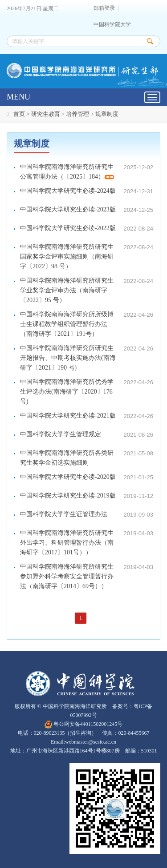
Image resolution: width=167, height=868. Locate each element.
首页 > (22, 114)
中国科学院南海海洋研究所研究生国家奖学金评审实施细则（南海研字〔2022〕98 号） (67, 257)
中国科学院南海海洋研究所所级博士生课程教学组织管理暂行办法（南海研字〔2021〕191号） (67, 324)
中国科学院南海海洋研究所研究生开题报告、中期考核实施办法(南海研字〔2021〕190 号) (68, 358)
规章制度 (107, 114)
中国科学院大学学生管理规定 (61, 434)
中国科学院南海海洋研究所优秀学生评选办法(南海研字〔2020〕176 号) (67, 392)
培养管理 (77, 114)
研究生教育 (46, 114)
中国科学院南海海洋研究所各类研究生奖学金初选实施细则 (67, 458)
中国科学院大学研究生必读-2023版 (68, 209)
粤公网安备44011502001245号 (84, 724)
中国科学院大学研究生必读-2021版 (68, 416)
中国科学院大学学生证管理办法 (64, 514)
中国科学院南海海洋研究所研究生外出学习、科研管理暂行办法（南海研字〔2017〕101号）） (67, 543)
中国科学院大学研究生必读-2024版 (68, 191)
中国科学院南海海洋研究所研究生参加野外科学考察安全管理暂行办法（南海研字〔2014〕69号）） (67, 576)
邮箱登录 (104, 8)
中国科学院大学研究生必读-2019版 (68, 496)
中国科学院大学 (112, 25)
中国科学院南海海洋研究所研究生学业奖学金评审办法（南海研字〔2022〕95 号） (67, 290)
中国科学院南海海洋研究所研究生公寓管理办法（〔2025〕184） (67, 172)
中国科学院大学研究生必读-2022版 (68, 228)
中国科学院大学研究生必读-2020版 (68, 477)
